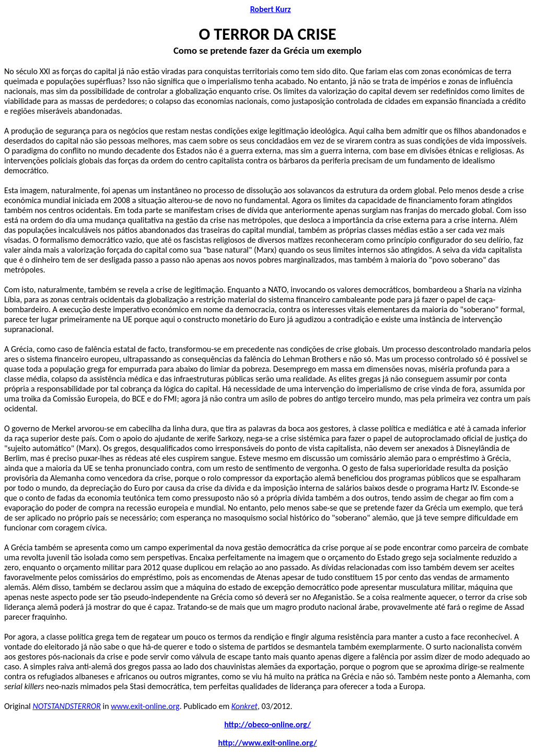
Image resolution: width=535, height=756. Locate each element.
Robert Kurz (271, 9)
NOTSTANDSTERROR (66, 706)
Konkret (245, 706)
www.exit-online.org (145, 706)
